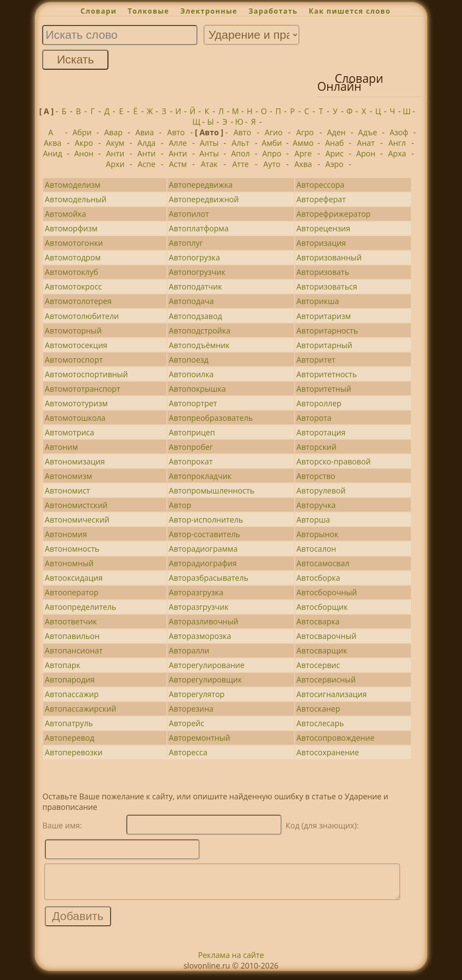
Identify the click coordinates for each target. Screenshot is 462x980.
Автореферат (321, 199)
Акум (115, 143)
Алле (178, 143)
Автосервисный (326, 679)
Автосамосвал (323, 563)
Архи (115, 164)
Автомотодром (73, 257)
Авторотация (321, 432)
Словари (99, 11)
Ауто (272, 164)
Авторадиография (203, 563)
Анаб (334, 143)
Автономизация (75, 461)
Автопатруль (69, 723)
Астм (178, 164)
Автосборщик (322, 607)
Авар (113, 132)
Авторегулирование (207, 665)
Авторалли (189, 650)
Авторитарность (327, 330)
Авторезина (191, 709)
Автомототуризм (76, 403)
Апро (272, 153)
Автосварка (318, 621)
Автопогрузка (194, 257)
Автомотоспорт (74, 360)
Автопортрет (193, 403)
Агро (305, 132)
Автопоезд (188, 360)
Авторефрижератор (333, 214)
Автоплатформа (199, 228)
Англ (397, 143)
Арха (397, 153)
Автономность (72, 549)
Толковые (148, 11)
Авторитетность (327, 374)
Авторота (314, 418)
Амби (272, 143)
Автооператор (72, 592)
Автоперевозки (74, 752)
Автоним (61, 447)
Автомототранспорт (83, 389)
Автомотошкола (75, 418)
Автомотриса (70, 432)
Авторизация (321, 243)
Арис (335, 153)
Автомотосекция (76, 345)
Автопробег (191, 447)
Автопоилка (191, 374)
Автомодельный (76, 199)
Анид (52, 153)
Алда (146, 143)
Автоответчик (71, 621)
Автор (180, 505)
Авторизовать (323, 272)
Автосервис (318, 665)
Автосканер (318, 709)
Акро (84, 143)
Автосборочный (327, 592)
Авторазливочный (203, 621)
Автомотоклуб (72, 272)
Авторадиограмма (203, 549)
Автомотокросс (74, 286)
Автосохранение (328, 752)
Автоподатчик (195, 286)
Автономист (68, 490)
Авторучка (316, 505)
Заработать (273, 11)
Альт (240, 143)
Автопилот (189, 214)
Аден (336, 132)
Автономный (69, 563)
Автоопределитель (81, 607)
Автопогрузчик (197, 272)
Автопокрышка (197, 389)
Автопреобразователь (211, 418)
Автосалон (316, 549)
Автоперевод (70, 738)
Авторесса (188, 752)
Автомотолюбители (82, 316)
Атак (209, 164)
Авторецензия (323, 228)
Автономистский (76, 505)
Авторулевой (321, 490)
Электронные (209, 11)
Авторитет (316, 360)
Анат (366, 143)
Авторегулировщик (205, 679)
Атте (240, 164)
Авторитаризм (323, 316)
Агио (274, 132)
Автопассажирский (81, 709)
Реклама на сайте (231, 961)
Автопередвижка (201, 185)
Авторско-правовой (334, 461)
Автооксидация (74, 578)
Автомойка (66, 214)
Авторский (316, 447)
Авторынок (317, 534)
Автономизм (68, 476)
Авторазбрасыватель (209, 578)
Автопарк (63, 665)
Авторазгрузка (196, 592)
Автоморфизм (71, 228)
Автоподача (191, 301)
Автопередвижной (204, 199)
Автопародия (70, 679)
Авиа (144, 132)
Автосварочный (326, 636)
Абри (82, 132)
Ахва (303, 164)
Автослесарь (320, 723)
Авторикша (318, 301)
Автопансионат (74, 650)
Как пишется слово (350, 11)
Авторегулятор (197, 694)
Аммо (303, 143)
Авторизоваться (327, 286)
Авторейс (186, 723)
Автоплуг (186, 243)
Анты (209, 153)
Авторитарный (324, 345)
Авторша (313, 520)
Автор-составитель (204, 534)
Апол (241, 153)
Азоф (399, 132)
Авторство (316, 476)
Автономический (77, 520)
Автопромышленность (211, 490)
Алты (209, 143)
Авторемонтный (199, 738)
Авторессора (320, 185)
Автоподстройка (200, 330)
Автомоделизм (73, 185)
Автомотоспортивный (87, 374)
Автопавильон (72, 636)
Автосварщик (322, 650)
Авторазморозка (200, 636)
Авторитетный (324, 389)
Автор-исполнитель (206, 520)
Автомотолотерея (78, 301)
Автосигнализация (332, 694)
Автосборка (318, 578)
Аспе (146, 164)
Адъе (368, 132)
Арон (366, 153)
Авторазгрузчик (199, 607)
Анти (115, 153)
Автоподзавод (195, 316)
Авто (176, 132)
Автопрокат (191, 461)
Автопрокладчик (200, 476)
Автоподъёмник (199, 345)
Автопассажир (72, 694)
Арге (303, 153)
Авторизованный (329, 257)
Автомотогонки (74, 243)
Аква (52, 143)
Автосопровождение (335, 738)
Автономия (66, 534)
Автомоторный (73, 330)
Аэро (334, 164)
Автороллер (319, 403)
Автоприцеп (192, 432)
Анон (84, 153)
